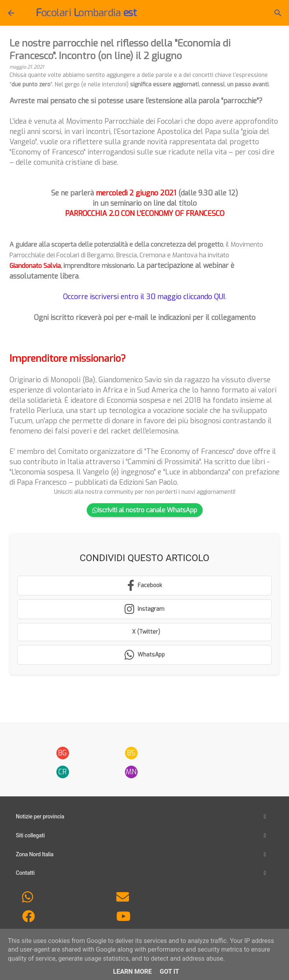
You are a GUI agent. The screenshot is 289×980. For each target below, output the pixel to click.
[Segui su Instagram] (144, 609)
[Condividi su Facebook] (144, 586)
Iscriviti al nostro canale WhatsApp (145, 510)
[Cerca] (278, 13)
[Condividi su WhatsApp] (144, 655)
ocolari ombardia (86, 13)
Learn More (132, 972)
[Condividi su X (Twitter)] (144, 632)
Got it (169, 972)
